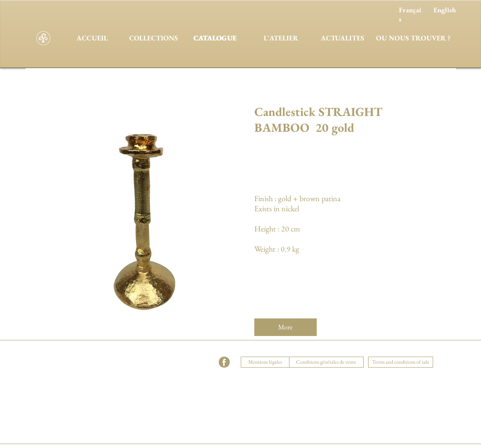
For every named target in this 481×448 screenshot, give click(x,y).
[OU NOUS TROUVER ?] (413, 38)
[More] (286, 327)
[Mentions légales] (265, 362)
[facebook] (224, 362)
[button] (162, 351)
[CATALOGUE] (215, 38)
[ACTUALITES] (343, 38)
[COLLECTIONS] (154, 38)
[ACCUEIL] (92, 38)
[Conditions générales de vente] (326, 362)
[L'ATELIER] (281, 38)
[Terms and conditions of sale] (401, 362)
